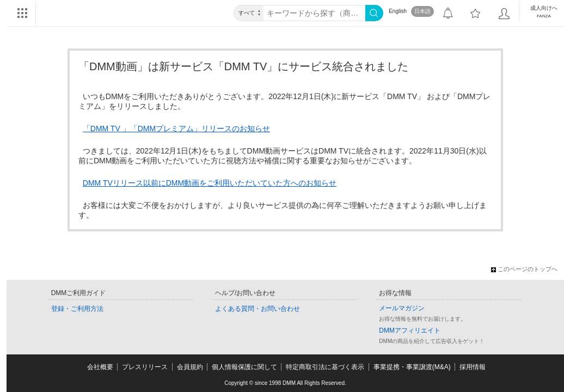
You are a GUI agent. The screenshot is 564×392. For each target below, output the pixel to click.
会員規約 (190, 367)
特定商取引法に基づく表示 (325, 367)
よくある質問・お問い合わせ (258, 309)
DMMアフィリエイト (410, 330)
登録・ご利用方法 (77, 309)
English (398, 11)
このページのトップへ (524, 269)
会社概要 (100, 367)
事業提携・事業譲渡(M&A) (412, 367)
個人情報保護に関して (244, 367)
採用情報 (473, 367)
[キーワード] (314, 13)
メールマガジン (402, 308)
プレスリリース (145, 367)
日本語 (422, 11)
